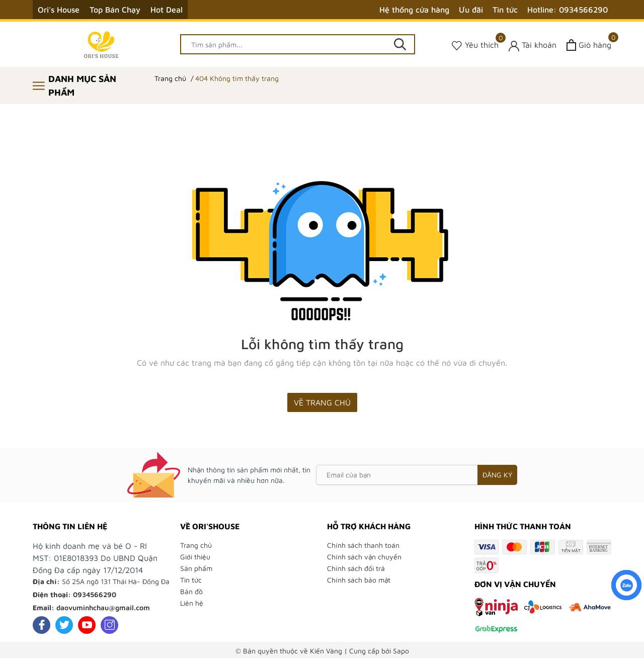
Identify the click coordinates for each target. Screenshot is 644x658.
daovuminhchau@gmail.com (103, 607)
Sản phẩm (196, 568)
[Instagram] (109, 625)
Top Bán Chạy (115, 10)
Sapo (401, 651)
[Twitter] (64, 625)
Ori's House (59, 10)
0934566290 (95, 594)
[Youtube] (87, 625)
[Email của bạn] (417, 475)
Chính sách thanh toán (363, 545)
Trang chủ (196, 545)
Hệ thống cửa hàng (414, 10)
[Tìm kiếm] (400, 44)
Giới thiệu (195, 557)
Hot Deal (167, 10)
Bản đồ (191, 591)
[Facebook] (42, 625)
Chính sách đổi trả (356, 568)
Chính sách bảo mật (359, 580)
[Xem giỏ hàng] (589, 45)
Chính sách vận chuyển (364, 557)
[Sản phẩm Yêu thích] (475, 45)
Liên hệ (192, 603)
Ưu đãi (471, 10)
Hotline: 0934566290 (568, 10)
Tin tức (505, 10)
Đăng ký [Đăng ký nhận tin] (497, 475)
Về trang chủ (322, 402)
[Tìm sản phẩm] (298, 44)
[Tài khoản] (533, 45)
